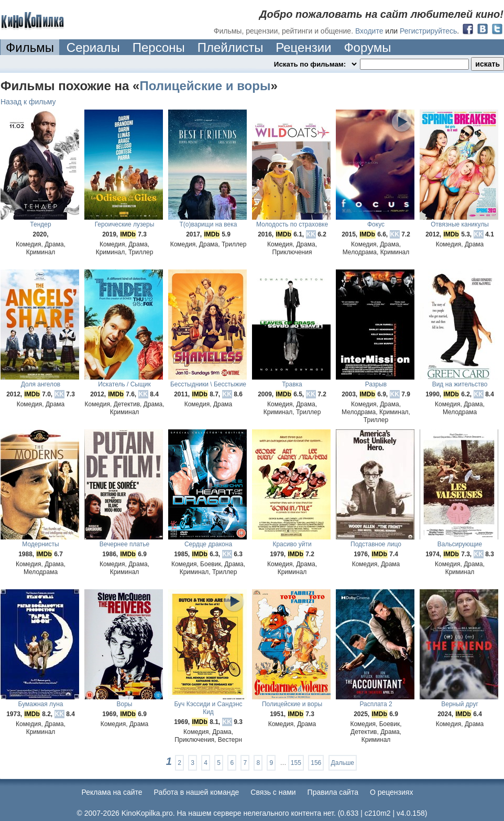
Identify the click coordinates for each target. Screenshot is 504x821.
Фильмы (30, 47)
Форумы (367, 47)
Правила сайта (333, 792)
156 (316, 763)
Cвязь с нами (273, 792)
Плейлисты (231, 47)
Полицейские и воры (205, 86)
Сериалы (93, 47)
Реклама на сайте (112, 792)
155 (296, 763)
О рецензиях (392, 792)
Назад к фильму (28, 102)
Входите (369, 31)
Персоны (159, 47)
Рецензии (303, 47)
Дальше (343, 763)
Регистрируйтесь (428, 31)
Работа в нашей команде (197, 792)
